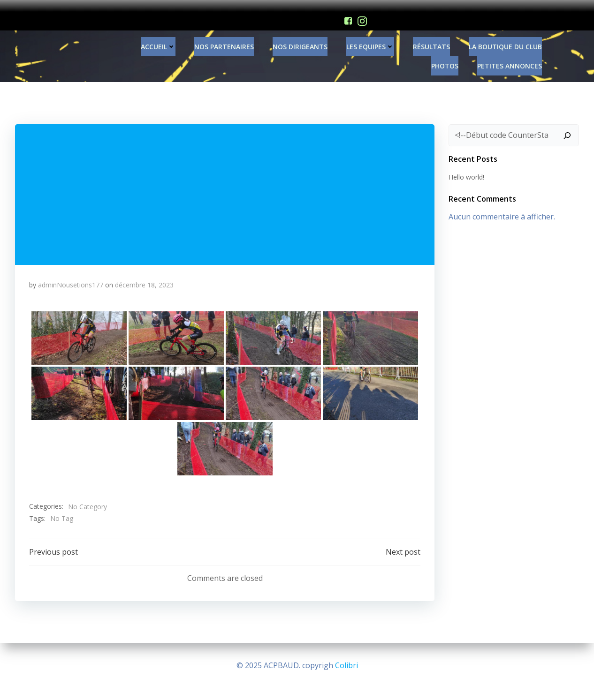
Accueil (158, 39)
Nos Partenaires (224, 39)
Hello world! (466, 169)
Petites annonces (510, 58)
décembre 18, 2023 (144, 277)
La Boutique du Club (505, 39)
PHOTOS (445, 58)
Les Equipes (370, 39)
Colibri (346, 665)
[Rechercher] (567, 128)
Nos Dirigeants (300, 39)
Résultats (431, 39)
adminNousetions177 (71, 277)
